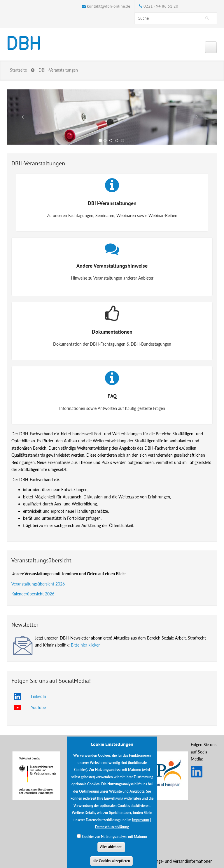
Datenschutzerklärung (112, 832)
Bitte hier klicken (86, 645)
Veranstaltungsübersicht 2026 (38, 584)
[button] (23, 117)
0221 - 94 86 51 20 (161, 6)
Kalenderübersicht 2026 (33, 594)
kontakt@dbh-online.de (108, 6)
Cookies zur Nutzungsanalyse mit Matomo (114, 841)
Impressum (141, 825)
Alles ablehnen (111, 851)
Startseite (18, 70)
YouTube (38, 707)
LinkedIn (38, 696)
